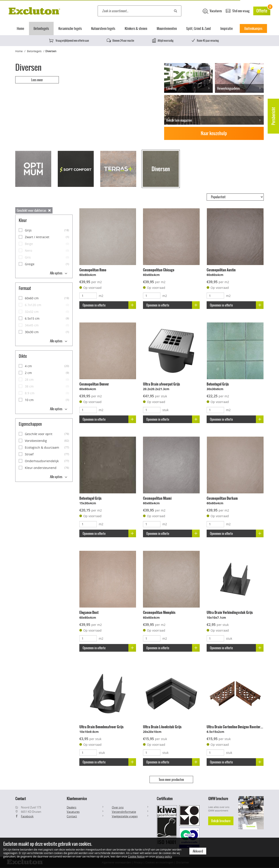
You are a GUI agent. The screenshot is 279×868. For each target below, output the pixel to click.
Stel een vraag (238, 11)
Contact (72, 816)
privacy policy (164, 856)
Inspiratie (227, 28)
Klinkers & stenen (136, 28)
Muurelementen (167, 28)
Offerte (263, 10)
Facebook (27, 816)
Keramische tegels (70, 28)
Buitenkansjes (253, 28)
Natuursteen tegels (103, 28)
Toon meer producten (171, 780)
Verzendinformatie (124, 812)
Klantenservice (77, 799)
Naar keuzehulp (214, 133)
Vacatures (212, 11)
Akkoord (198, 851)
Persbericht (273, 116)
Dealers (71, 807)
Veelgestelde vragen (125, 816)
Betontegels (41, 28)
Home (20, 28)
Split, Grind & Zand (198, 28)
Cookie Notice (136, 856)
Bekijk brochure (221, 821)
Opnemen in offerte (109, 305)
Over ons (118, 807)
